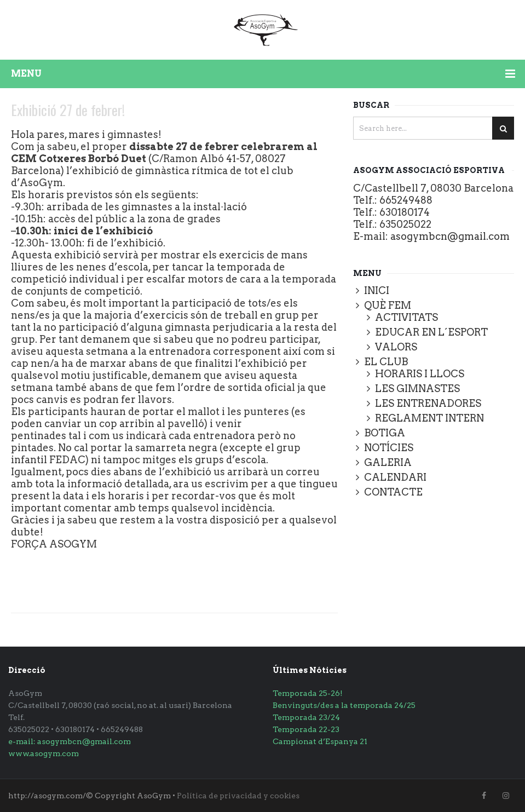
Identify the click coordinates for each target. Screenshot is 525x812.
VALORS (396, 347)
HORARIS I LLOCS (420, 374)
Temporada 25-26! (308, 693)
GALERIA (388, 462)
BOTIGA (385, 433)
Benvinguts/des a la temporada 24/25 (344, 705)
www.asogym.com (44, 753)
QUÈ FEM (388, 305)
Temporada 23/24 (306, 717)
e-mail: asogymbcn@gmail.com (70, 741)
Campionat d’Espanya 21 (320, 741)
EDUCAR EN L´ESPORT (431, 332)
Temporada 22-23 (306, 729)
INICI (377, 290)
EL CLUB (386, 362)
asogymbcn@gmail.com (450, 236)
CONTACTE (393, 492)
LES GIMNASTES (417, 388)
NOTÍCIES (389, 448)
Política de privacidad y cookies (238, 796)
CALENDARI (395, 477)
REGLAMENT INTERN (429, 418)
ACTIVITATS (406, 317)
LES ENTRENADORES (428, 403)
